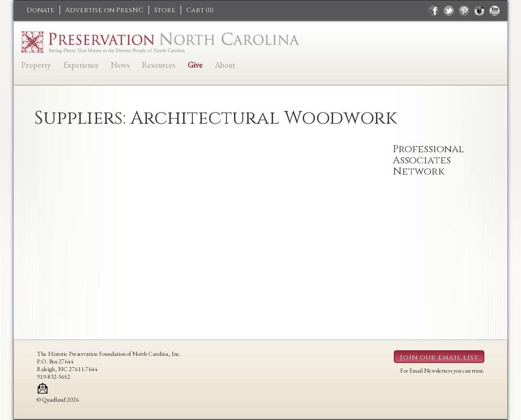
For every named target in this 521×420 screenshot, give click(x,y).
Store (165, 10)
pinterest (464, 11)
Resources (159, 65)
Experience (81, 65)
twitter (449, 11)
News (120, 65)
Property (36, 65)
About (225, 65)
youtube (495, 11)
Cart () (200, 10)
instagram (479, 11)
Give (195, 65)
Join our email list (439, 357)
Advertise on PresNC (104, 10)
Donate (40, 10)
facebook (433, 11)
